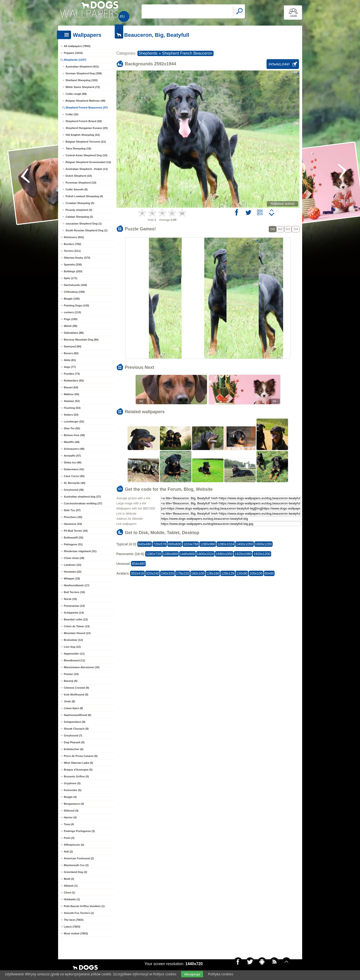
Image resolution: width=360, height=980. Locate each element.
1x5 (273, 229)
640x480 (145, 544)
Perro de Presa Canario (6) (81, 756)
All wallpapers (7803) (77, 46)
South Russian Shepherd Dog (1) (87, 230)
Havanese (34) (73, 524)
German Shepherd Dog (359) (84, 73)
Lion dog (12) (72, 647)
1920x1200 (262, 554)
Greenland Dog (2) (76, 872)
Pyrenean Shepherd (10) (81, 183)
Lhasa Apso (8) (73, 708)
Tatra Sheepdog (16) (78, 148)
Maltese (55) (72, 394)
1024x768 (191, 544)
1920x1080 (243, 554)
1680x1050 (224, 554)
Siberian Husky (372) (77, 258)
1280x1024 (226, 544)
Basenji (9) (71, 681)
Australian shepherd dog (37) (82, 497)
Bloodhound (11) (75, 660)
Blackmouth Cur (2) (76, 865)
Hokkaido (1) (72, 899)
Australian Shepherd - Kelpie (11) (87, 169)
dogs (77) (70, 367)
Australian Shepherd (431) (82, 67)
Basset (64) (71, 387)
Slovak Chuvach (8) (76, 729)
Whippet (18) (72, 578)
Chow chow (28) (74, 558)
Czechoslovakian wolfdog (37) (83, 503)
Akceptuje (192, 974)
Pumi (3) (69, 838)
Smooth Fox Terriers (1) (79, 913)
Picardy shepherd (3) (79, 210)
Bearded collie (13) (76, 619)
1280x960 (208, 544)
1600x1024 (205, 554)
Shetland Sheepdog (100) (82, 80)
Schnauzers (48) (74, 449)
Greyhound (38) (74, 490)
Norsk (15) (71, 599)
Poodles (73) (72, 374)
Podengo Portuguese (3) (79, 831)
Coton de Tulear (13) (77, 626)
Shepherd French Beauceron (187, 53)
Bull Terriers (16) (75, 592)
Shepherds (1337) (75, 60)
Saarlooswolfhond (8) (78, 715)
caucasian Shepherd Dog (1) (84, 224)
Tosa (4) (69, 824)
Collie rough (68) (76, 94)
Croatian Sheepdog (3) (80, 203)
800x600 (175, 544)
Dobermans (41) (74, 469)
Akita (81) (70, 360)
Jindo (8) (70, 701)
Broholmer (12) (73, 640)
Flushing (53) (72, 408)
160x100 (198, 573)
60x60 (269, 573)
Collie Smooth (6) (77, 189)
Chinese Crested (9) (77, 688)
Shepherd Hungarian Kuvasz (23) (87, 128)
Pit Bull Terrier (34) (76, 531)
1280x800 (171, 554)
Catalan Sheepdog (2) (79, 217)
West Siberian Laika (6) (79, 763)
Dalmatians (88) (74, 333)
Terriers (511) (72, 251)
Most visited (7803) (76, 933)
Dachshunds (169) (76, 285)
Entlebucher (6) (74, 749)
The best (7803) (74, 920)
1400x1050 (244, 544)
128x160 (213, 573)
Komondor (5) (73, 790)
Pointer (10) (71, 674)
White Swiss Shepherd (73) (83, 87)
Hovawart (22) (73, 572)
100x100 (256, 573)
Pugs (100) (71, 319)
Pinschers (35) (73, 517)
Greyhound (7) (73, 735)
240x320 (167, 573)
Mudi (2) (69, 879)
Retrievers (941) (74, 237)
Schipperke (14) (74, 613)
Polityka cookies (221, 974)
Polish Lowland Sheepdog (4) (84, 196)
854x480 (138, 564)
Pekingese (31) (73, 544)
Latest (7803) (72, 927)
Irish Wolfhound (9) (76, 695)
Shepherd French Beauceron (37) (87, 108)
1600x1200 (263, 544)
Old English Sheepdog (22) (83, 135)
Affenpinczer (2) (74, 845)
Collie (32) (72, 114)
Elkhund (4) (71, 811)
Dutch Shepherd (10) (79, 176)
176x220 (183, 573)
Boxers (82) (71, 353)
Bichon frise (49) (74, 435)
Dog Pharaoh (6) (74, 742)
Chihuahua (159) (74, 292)
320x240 (153, 573)
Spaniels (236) (73, 265)
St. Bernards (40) (75, 483)
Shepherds (148, 53)
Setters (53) (71, 415)
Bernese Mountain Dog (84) (81, 340)
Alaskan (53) (72, 401)
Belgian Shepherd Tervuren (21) (86, 142)
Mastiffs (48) (72, 442)
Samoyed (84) (73, 346)
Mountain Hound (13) (77, 633)
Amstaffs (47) (72, 456)
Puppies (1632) (73, 53)
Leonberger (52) (74, 421)
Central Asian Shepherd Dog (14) (87, 155)
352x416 (137, 573)
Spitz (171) (71, 278)
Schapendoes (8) (75, 722)
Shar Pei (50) (72, 428)
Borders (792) (73, 244)
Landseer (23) (73, 565)
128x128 (228, 573)
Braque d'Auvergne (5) (78, 770)
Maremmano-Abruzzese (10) (82, 667)
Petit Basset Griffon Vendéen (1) (84, 906)
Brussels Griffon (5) (77, 776)
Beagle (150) (72, 299)
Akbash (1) (71, 886)
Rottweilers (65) (74, 381)
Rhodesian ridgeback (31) (80, 551)
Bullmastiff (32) (74, 538)
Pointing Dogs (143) (77, 305)
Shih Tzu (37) (72, 510)
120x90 (242, 573)
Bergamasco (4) (74, 804)
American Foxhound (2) (79, 858)
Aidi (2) (68, 852)
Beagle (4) (70, 797)
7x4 (295, 229)
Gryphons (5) (72, 783)
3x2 (280, 229)
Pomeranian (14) (74, 606)
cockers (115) (72, 312)
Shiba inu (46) (73, 462)
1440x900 (187, 554)
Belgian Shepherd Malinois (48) (86, 101)
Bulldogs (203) (73, 271)
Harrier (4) (70, 817)
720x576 (160, 544)
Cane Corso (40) (74, 476)
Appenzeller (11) (74, 654)
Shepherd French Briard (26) (84, 121)
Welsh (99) (71, 326)
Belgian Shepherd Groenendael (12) (88, 162)
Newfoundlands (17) (77, 585)
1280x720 (154, 554)
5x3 (288, 229)
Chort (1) (70, 892)
